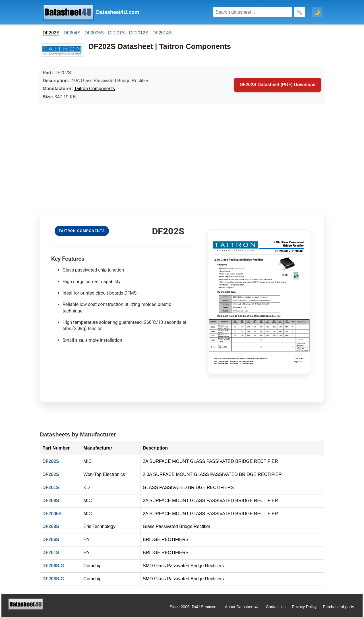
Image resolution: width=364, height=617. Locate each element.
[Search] (253, 12)
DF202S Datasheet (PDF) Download (278, 85)
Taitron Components (95, 89)
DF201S (116, 33)
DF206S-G (53, 566)
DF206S (51, 540)
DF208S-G (53, 579)
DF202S (51, 461)
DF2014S (162, 33)
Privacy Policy (304, 607)
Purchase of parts (338, 607)
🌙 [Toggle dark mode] (317, 12)
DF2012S (139, 33)
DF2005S (94, 33)
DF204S (72, 33)
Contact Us (276, 607)
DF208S (51, 501)
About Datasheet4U (242, 607)
